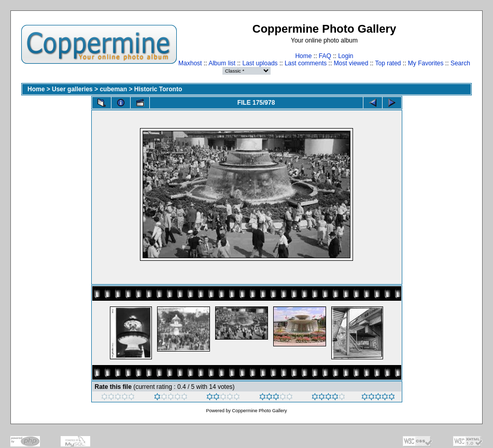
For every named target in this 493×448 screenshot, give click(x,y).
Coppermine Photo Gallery (259, 411)
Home (303, 56)
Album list (222, 63)
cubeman (113, 89)
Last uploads (260, 63)
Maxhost (190, 63)
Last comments (306, 63)
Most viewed (351, 63)
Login (346, 56)
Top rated (388, 63)
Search (460, 63)
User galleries (72, 89)
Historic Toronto (158, 89)
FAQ (325, 56)
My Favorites (426, 63)
